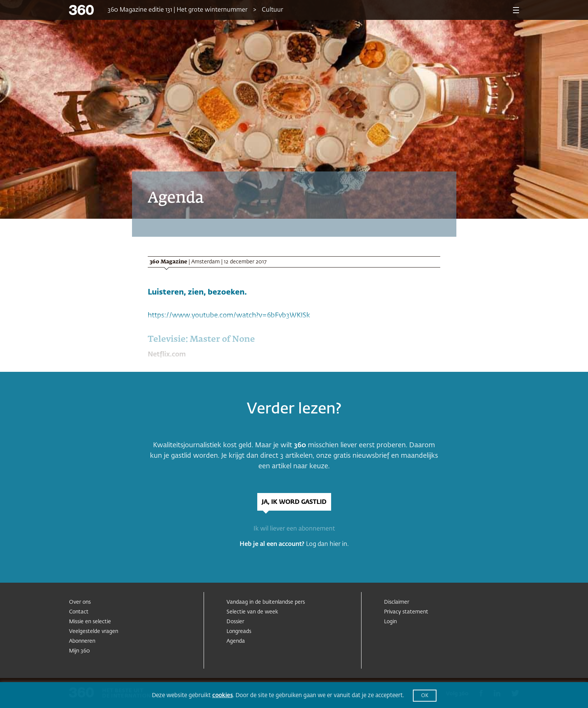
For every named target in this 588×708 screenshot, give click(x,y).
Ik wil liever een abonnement (294, 529)
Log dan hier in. (327, 544)
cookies (223, 695)
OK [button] (425, 696)
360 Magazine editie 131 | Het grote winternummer (178, 10)
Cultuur (272, 10)
